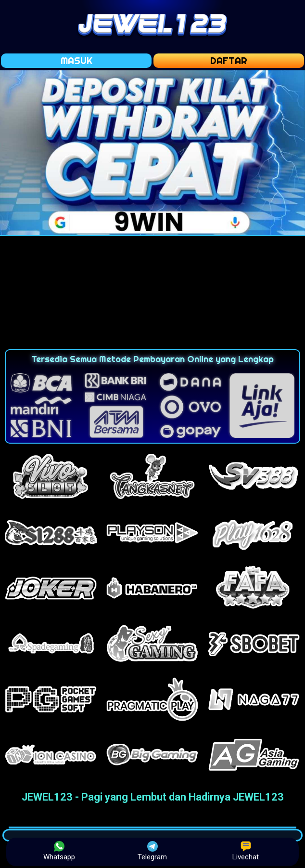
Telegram (152, 851)
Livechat (246, 851)
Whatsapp (59, 851)
